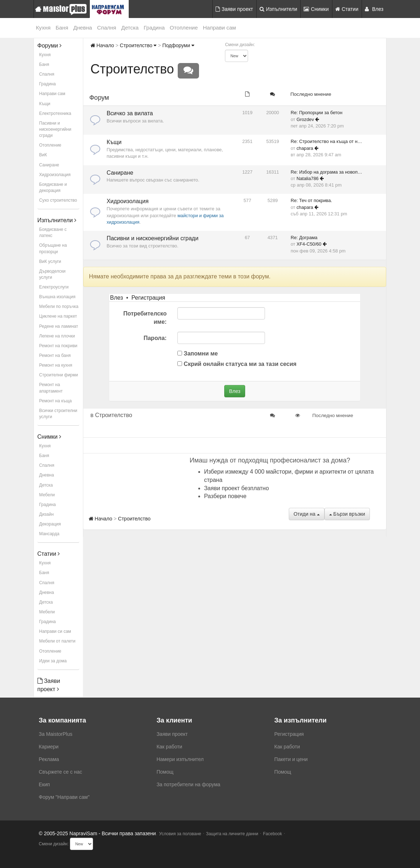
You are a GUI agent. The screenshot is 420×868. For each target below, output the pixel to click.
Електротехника (55, 113)
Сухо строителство (58, 200)
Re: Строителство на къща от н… (326, 141)
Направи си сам (55, 631)
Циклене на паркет (58, 316)
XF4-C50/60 (309, 244)
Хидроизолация (55, 175)
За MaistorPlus (56, 734)
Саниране (49, 165)
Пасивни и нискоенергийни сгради (55, 129)
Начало (102, 45)
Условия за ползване (180, 834)
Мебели (47, 495)
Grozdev (305, 119)
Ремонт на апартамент (51, 388)
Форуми (50, 46)
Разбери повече (225, 496)
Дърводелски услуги (52, 274)
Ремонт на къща (56, 401)
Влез (374, 9)
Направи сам (220, 28)
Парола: (155, 338)
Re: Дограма (304, 238)
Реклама (49, 759)
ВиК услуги (50, 261)
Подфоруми (178, 45)
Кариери (49, 747)
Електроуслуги (54, 287)
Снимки (316, 9)
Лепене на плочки (57, 336)
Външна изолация (58, 297)
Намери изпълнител (180, 759)
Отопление (184, 28)
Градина (154, 28)
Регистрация (149, 298)
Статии (347, 9)
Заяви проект (234, 9)
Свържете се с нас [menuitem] (61, 772)
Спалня (107, 28)
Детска (130, 28)
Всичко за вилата (130, 113)
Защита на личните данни (232, 834)
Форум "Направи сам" (64, 797)
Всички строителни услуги (58, 414)
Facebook (273, 834)
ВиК (43, 155)
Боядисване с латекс (53, 232)
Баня (62, 28)
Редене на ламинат (59, 326)
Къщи (45, 104)
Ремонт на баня (55, 355)
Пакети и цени (291, 759)
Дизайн (47, 514)
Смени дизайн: (240, 45)
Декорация (50, 524)
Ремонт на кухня (56, 365)
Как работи (169, 747)
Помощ (165, 772)
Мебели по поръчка (59, 307)
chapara (305, 148)
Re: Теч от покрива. (311, 200)
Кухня (43, 28)
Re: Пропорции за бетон (317, 113)
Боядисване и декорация (53, 187)
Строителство (138, 45)
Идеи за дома (53, 661)
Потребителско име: (145, 318)
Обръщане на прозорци (53, 248)
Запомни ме (198, 354)
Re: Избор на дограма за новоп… (326, 172)
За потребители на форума (188, 784)
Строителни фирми (59, 375)
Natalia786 (307, 178)
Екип (45, 784)
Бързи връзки (347, 514)
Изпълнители (278, 9)
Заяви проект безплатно (236, 488)
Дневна (83, 28)
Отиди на (306, 514)
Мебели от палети (58, 641)
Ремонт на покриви (58, 346)
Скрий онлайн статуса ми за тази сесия (237, 364)
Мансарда (49, 534)
